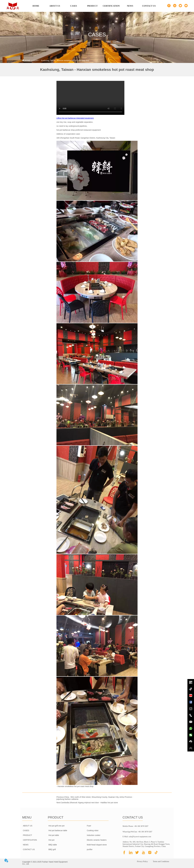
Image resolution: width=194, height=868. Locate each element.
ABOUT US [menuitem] (55, 6)
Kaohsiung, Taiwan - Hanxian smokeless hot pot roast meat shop (65, 61)
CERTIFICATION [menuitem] (111, 6)
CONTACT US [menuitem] (149, 6)
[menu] (92, 6)
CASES (36, 61)
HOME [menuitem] (36, 6)
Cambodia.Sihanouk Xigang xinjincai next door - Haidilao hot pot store (89, 803)
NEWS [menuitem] (130, 6)
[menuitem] (92, 6)
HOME (27, 61)
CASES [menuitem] (74, 6)
